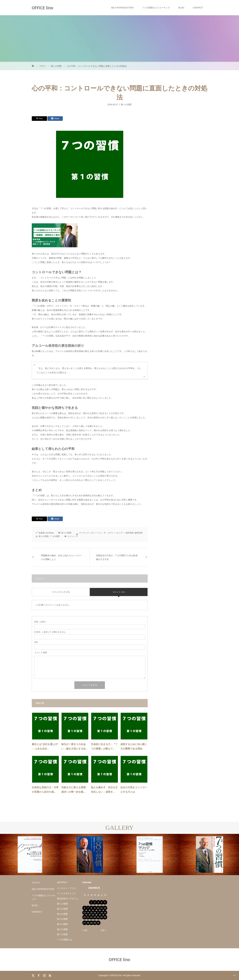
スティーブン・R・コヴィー (103, 533)
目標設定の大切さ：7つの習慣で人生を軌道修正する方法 (117, 557)
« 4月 (85, 930)
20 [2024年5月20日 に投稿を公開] (85, 917)
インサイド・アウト (67, 888)
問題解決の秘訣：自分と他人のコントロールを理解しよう (61, 557)
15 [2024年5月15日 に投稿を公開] (91, 913)
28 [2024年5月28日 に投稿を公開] (88, 923)
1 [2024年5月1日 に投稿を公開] (91, 902)
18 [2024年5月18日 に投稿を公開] (102, 913)
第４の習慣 (62, 919)
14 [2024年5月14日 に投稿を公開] (88, 913)
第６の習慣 (62, 929)
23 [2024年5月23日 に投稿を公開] (95, 917)
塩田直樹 (130, 533)
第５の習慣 (62, 924)
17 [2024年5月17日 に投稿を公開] (98, 913)
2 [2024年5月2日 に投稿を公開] (95, 902)
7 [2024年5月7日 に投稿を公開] (88, 908)
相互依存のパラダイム (68, 899)
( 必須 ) (40, 622)
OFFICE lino (43, 8)
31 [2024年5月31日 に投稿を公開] (98, 923)
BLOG (181, 8)
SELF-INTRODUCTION (122, 8)
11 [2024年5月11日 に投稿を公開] (102, 908)
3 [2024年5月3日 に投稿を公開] (98, 902)
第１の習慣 (126, 104)
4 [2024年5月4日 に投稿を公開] (102, 902)
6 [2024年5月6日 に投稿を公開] (85, 908)
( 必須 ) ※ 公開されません (50, 632)
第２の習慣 (62, 909)
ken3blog (50, 533)
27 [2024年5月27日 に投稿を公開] (85, 923)
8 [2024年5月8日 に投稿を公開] (91, 908)
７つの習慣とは (64, 940)
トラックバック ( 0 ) (61, 592)
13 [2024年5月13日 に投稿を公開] (85, 913)
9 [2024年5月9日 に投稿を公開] (95, 908)
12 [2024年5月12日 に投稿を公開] (105, 908)
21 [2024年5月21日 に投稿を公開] (88, 917)
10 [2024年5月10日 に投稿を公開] (98, 908)
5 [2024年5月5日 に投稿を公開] (105, 902)
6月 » (103, 930)
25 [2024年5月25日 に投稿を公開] (102, 917)
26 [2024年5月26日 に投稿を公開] (105, 917)
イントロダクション (67, 893)
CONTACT (198, 8)
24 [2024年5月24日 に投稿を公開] (98, 917)
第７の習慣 (62, 934)
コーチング (84, 533)
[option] (30, 855)
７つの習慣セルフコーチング (156, 8)
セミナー (120, 533)
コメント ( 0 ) (119, 592)
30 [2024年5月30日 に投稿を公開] (95, 923)
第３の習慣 (62, 914)
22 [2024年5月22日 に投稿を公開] (91, 917)
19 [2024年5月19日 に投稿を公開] (105, 913)
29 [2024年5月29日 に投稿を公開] (91, 923)
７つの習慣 (55, 536)
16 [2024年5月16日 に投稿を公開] (95, 913)
